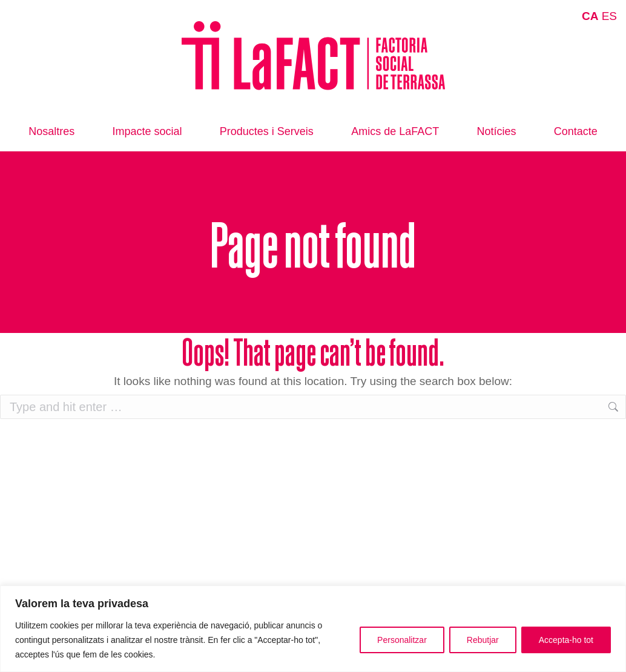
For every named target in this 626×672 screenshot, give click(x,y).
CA (590, 16)
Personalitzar (402, 640)
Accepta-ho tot (566, 640)
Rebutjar (483, 640)
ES (609, 16)
